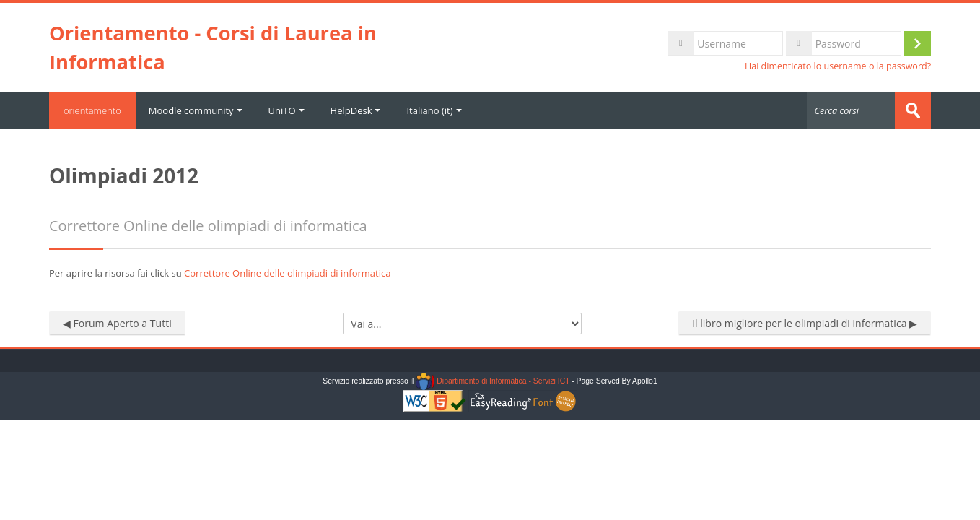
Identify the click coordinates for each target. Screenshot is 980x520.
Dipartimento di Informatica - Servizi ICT (493, 381)
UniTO (286, 110)
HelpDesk (356, 110)
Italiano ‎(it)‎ (434, 110)
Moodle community (196, 110)
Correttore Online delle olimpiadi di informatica (287, 273)
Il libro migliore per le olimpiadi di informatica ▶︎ (805, 323)
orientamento (92, 110)
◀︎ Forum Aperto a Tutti (117, 323)
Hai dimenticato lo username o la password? (838, 66)
